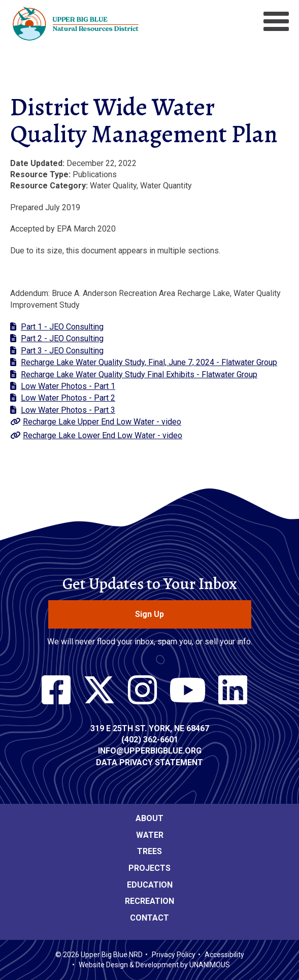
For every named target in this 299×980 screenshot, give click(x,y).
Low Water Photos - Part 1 (68, 386)
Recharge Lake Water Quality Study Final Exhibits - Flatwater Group (139, 374)
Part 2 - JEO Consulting (62, 338)
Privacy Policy (174, 955)
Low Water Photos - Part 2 (68, 398)
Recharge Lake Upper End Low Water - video (102, 422)
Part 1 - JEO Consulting (62, 327)
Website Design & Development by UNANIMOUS (154, 965)
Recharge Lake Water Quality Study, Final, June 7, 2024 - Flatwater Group (149, 362)
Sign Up (149, 614)
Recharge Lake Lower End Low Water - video (103, 435)
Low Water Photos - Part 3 (68, 410)
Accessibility (224, 955)
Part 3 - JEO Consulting (62, 351)
